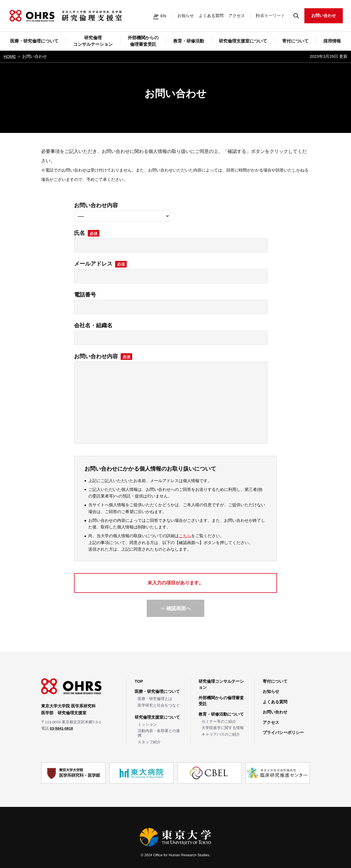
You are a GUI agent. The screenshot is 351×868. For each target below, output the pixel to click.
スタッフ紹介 (149, 742)
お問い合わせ (324, 15)
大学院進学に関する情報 (223, 728)
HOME (10, 56)
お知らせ (186, 15)
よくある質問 (211, 15)
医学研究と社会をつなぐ (159, 705)
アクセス (237, 15)
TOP (139, 681)
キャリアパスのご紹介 (221, 734)
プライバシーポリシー (283, 732)
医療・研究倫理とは (155, 699)
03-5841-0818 (61, 728)
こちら (185, 536)
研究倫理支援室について (157, 717)
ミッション (147, 725)
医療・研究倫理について (157, 691)
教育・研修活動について (221, 714)
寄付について (275, 681)
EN (163, 16)
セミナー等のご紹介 (219, 722)
